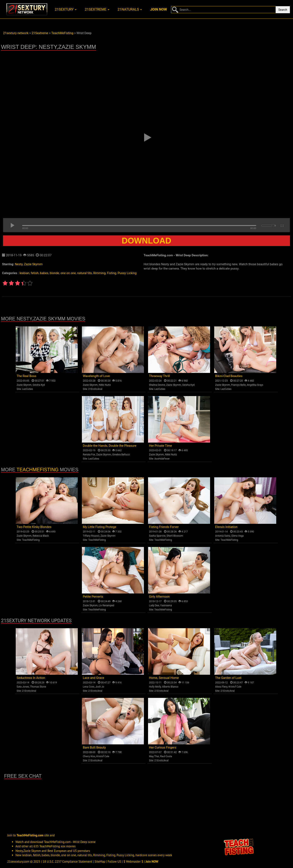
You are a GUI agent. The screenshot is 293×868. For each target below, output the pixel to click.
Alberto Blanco (170, 687)
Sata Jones (23, 687)
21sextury (66, 9)
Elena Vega (237, 536)
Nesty (19, 264)
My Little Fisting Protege (100, 527)
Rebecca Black (41, 536)
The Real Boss (27, 376)
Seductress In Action (31, 678)
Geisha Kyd (39, 385)
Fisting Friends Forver (164, 527)
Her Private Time (161, 446)
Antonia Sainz (223, 536)
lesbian (24, 273)
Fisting (112, 273)
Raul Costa (166, 756)
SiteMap (100, 861)
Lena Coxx (89, 687)
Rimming (99, 273)
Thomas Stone (38, 687)
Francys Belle (239, 385)
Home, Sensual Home (164, 678)
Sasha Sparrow (157, 536)
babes (44, 273)
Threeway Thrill (160, 376)
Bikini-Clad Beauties (229, 376)
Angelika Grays (255, 385)
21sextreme (97, 9)
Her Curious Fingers (163, 747)
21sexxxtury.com (18, 861)
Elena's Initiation (226, 527)
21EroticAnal (95, 389)
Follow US (114, 861)
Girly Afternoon (159, 597)
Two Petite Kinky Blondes (34, 527)
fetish (35, 273)
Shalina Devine (157, 385)
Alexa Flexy (221, 687)
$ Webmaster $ (133, 861)
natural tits (84, 273)
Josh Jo (100, 687)
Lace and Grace (94, 678)
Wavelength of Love (96, 376)
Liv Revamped (107, 605)
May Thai (154, 756)
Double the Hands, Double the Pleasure (110, 446)
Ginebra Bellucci (121, 455)
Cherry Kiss (89, 756)
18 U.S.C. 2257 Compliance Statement (67, 861)
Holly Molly (155, 687)
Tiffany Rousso (91, 536)
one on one (68, 273)
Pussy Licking (127, 273)
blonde (54, 273)
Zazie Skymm (33, 264)
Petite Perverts (93, 597)
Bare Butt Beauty (94, 747)
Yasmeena (166, 605)
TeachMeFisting (38, 470)
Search (283, 10)
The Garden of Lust (228, 678)
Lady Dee (154, 605)
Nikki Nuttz (105, 385)
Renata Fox (89, 455)
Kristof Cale (235, 687)
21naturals (130, 9)
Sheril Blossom (175, 536)
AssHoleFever (162, 459)
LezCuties (28, 389)
